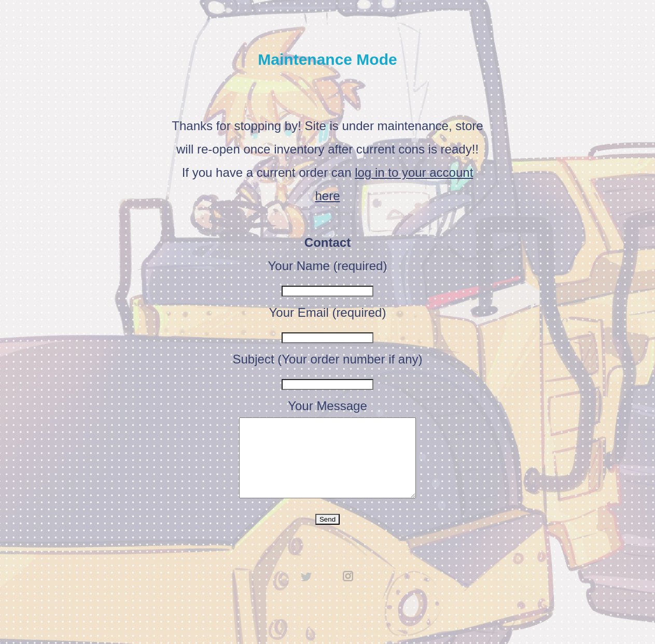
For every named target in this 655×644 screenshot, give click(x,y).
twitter (306, 592)
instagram (349, 592)
